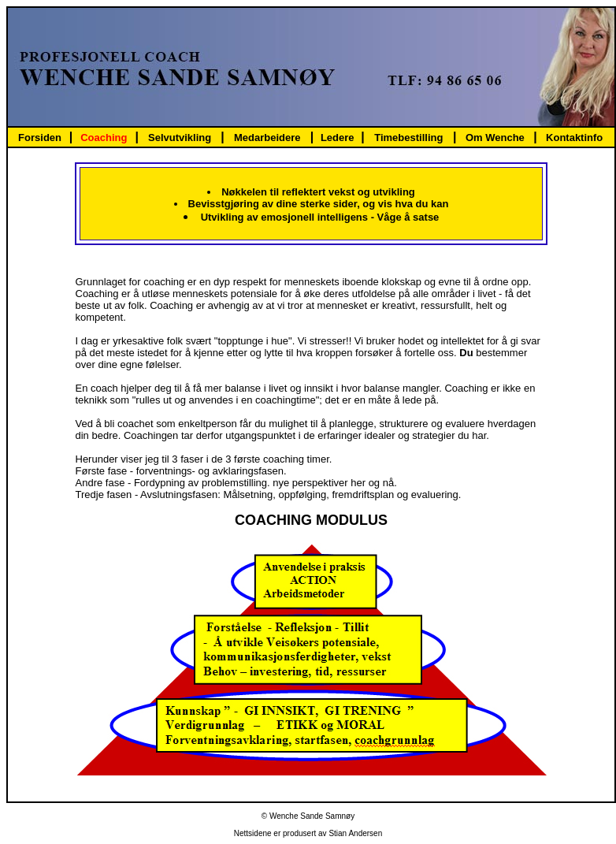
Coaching (104, 138)
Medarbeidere (267, 138)
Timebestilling (408, 138)
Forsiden (40, 138)
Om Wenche (495, 138)
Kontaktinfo (574, 138)
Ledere (338, 138)
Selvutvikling (180, 138)
